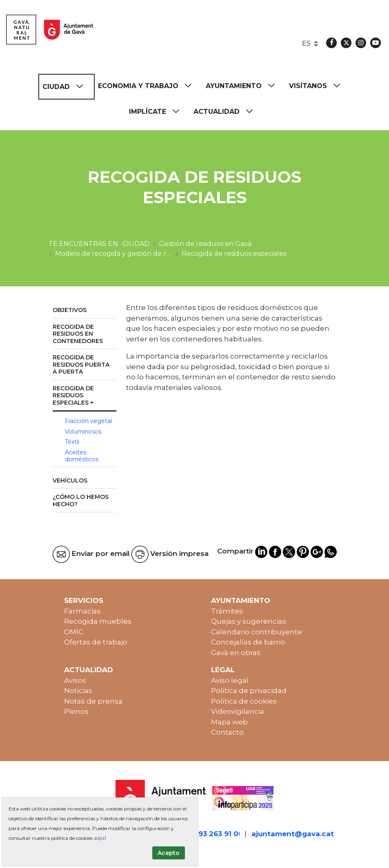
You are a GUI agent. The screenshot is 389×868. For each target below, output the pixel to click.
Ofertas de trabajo (96, 642)
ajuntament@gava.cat (293, 834)
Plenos (76, 711)
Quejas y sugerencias (249, 621)
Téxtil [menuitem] (72, 442)
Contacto (227, 732)
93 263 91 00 (221, 834)
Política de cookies (244, 701)
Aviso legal (230, 680)
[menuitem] (67, 87)
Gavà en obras (236, 653)
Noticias (78, 691)
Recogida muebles (98, 621)
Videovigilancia (238, 711)
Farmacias (82, 611)
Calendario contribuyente (257, 632)
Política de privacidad (249, 691)
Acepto (169, 853)
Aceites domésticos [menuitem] (82, 456)
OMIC (74, 632)
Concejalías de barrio (248, 642)
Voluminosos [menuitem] (83, 432)
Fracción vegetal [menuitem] (88, 421)
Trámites (227, 611)
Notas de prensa (93, 701)
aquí (100, 838)
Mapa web (229, 722)
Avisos (75, 680)
